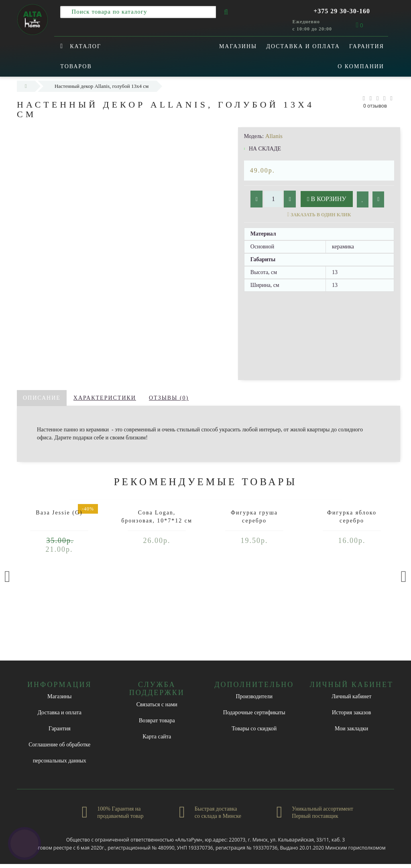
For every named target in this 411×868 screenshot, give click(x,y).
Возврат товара (157, 721)
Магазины (238, 46)
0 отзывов (375, 106)
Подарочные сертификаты (254, 712)
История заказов (351, 712)
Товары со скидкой (254, 729)
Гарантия (367, 46)
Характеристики (105, 398)
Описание (42, 398)
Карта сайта (157, 737)
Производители (254, 696)
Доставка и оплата (303, 46)
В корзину (327, 199)
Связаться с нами (157, 704)
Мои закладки (351, 729)
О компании (361, 66)
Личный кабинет (351, 696)
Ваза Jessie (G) (59, 513)
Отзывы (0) (169, 398)
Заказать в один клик (321, 215)
